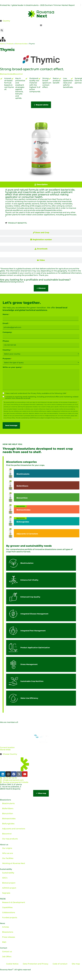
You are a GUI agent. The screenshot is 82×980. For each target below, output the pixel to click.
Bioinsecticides (21, 44)
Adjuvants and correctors (14, 829)
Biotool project (9, 883)
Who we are (8, 853)
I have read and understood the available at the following (36, 393)
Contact (4, 948)
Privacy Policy (36, 393)
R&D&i (3, 899)
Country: (7, 350)
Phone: (6, 341)
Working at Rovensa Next (14, 863)
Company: (7, 332)
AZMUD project (9, 888)
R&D (4, 942)
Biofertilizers (8, 808)
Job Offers (7, 957)
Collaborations (9, 912)
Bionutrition (8, 814)
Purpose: (7, 359)
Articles (6, 927)
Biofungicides (8, 824)
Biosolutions (5, 800)
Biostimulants (8, 803)
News (2, 923)
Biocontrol (18, 74)
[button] (1, 5)
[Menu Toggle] (41, 25)
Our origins (7, 848)
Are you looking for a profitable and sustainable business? (35, 280)
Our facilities (8, 858)
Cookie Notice (12, 964)
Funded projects (10, 918)
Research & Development (14, 902)
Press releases (9, 937)
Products (10, 44)
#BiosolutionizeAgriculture (12, 282)
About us (4, 845)
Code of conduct (60, 964)
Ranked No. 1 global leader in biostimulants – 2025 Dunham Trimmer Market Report (37, 5)
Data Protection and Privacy (36, 964)
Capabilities (7, 907)
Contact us (7, 952)
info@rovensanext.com (51, 416)
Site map (76, 964)
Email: (6, 323)
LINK (64, 393)
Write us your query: (13, 367)
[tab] (41, 185)
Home (2, 44)
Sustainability (6, 869)
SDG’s (5, 878)
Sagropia (6, 893)
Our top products (10, 839)
